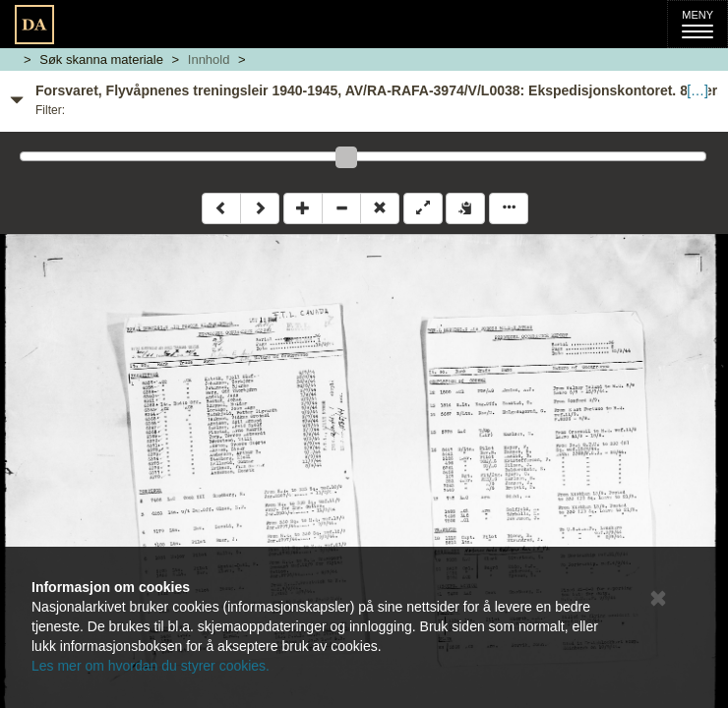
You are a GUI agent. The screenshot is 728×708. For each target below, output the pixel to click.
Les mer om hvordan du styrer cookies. (151, 666)
